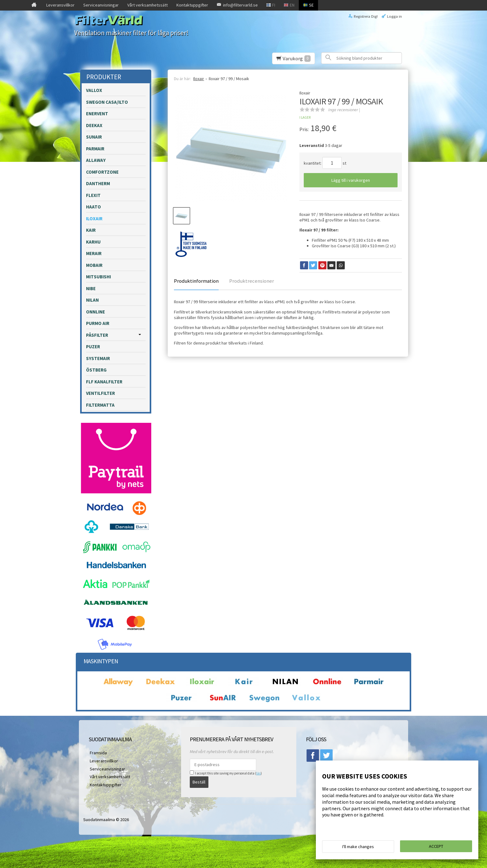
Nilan (92, 300)
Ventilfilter (100, 393)
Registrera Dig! (366, 16)
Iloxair (94, 219)
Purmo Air (98, 323)
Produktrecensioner (252, 281)
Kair (91, 230)
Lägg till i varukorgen (351, 180)
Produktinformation (196, 281)
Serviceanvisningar (101, 5)
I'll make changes (358, 847)
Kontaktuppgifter (192, 5)
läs (258, 773)
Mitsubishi (98, 277)
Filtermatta (100, 405)
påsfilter (97, 335)
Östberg (96, 370)
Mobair (94, 265)
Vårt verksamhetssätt (148, 5)
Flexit (93, 195)
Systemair (98, 358)
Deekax (94, 125)
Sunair (94, 137)
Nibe (91, 288)
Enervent (97, 114)
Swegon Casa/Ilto (107, 102)
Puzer (93, 347)
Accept (436, 847)
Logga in (394, 16)
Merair (94, 253)
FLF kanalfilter (104, 382)
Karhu (93, 242)
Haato (93, 207)
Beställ (199, 782)
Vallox (94, 90)
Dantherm (98, 183)
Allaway (96, 160)
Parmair (95, 149)
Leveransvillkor (60, 5)
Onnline (96, 312)
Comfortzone (102, 172)
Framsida (97, 752)
